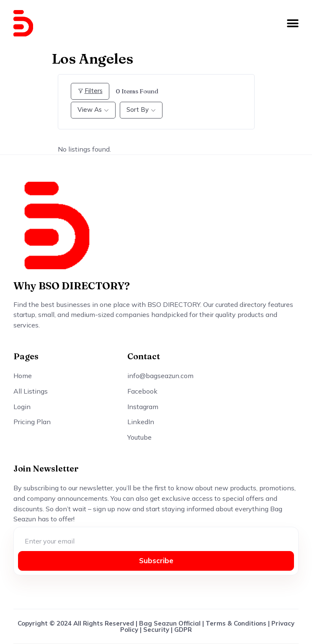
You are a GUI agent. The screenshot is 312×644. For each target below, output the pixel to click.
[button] (293, 24)
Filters (90, 91)
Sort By (138, 109)
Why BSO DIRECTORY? (72, 286)
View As (90, 109)
